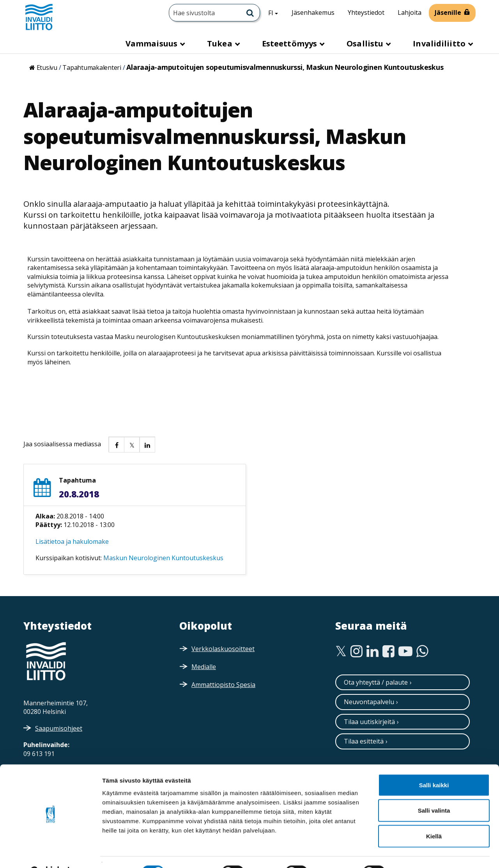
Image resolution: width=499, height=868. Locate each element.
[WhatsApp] (422, 651)
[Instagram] (357, 651)
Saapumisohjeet (59, 728)
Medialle (204, 667)
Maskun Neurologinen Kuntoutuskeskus (163, 558)
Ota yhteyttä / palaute (376, 682)
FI (276, 12)
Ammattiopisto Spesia (223, 685)
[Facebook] (388, 651)
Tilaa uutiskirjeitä (369, 722)
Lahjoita (410, 12)
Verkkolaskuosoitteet (223, 649)
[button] (116, 444)
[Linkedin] (372, 651)
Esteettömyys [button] (290, 43)
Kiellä (434, 817)
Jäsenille (448, 12)
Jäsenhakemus (313, 12)
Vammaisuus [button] (152, 43)
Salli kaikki (434, 766)
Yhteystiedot (366, 12)
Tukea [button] (221, 43)
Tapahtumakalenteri (92, 67)
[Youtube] (405, 651)
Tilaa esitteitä (364, 741)
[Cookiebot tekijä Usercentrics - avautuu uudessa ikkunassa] (50, 853)
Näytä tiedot (417, 853)
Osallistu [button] (366, 43)
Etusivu (47, 67)
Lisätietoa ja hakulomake (72, 541)
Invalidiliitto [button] (440, 43)
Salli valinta (434, 791)
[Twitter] (341, 651)
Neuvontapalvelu (369, 702)
